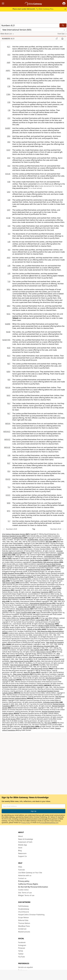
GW (9, 200)
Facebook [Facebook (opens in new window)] (22, 942)
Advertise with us (25, 875)
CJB (9, 110)
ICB (9, 226)
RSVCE (8, 479)
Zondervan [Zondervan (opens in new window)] (22, 929)
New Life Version (30, 672)
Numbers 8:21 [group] (8, 39)
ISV (9, 234)
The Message (50, 624)
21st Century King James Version (14, 534)
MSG (9, 289)
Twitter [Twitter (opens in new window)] (21, 954)
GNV (9, 192)
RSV (9, 471)
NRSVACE (7, 432)
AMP (9, 63)
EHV (9, 158)
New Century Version (44, 652)
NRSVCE (7, 439)
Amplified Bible (17, 538)
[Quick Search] (30, 25)
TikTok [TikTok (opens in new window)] (21, 951)
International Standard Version (41, 603)
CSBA (8, 94)
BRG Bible (49, 542)
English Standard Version (11, 573)
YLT (9, 521)
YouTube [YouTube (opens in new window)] (22, 957)
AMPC (8, 71)
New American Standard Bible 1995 (46, 646)
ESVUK (8, 174)
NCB (9, 348)
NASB (8, 332)
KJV (9, 250)
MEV (9, 306)
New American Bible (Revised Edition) (51, 631)
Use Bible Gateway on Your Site (30, 873)
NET (9, 364)
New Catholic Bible (37, 650)
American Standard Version (12, 536)
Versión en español (26, 967)
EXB (9, 182)
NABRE (8, 324)
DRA (9, 136)
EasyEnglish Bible (45, 566)
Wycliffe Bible (28, 728)
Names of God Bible (34, 629)
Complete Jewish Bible (54, 555)
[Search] (63, 25)
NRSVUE (7, 447)
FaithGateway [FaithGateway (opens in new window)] (23, 906)
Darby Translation (37, 560)
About (21, 836)
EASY (8, 150)
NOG (8, 314)
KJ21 (9, 47)
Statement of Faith (25, 842)
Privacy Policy (26, 823)
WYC (9, 511)
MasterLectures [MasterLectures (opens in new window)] (24, 932)
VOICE (8, 495)
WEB (9, 503)
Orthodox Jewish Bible (51, 702)
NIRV (8, 372)
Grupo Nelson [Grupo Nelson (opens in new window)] (24, 917)
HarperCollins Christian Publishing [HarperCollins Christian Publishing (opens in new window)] (31, 915)
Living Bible (40, 620)
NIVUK (8, 388)
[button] (64, 3)
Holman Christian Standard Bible (14, 598)
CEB (9, 102)
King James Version (23, 609)
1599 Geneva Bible (9, 583)
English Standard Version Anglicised (15, 577)
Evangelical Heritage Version (36, 570)
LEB (9, 274)
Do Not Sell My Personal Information (33, 887)
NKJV (8, 395)
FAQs (20, 867)
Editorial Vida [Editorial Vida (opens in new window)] (23, 920)
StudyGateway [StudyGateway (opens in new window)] (24, 909)
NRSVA (8, 424)
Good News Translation (40, 592)
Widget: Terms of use (26, 895)
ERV (9, 142)
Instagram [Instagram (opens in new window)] (22, 945)
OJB (9, 455)
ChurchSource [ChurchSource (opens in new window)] (24, 912)
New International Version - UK (21, 665)
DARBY (8, 128)
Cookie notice (23, 890)
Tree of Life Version (9, 719)
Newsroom (22, 853)
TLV (9, 487)
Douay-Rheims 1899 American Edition (46, 562)
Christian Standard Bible (18, 547)
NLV (9, 403)
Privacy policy (24, 881)
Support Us (23, 856)
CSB (9, 86)
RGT (9, 463)
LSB (9, 266)
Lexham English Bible (27, 618)
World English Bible (28, 726)
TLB (9, 281)
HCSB (8, 218)
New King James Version (40, 669)
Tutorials (22, 870)
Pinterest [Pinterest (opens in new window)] (22, 948)
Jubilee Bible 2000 (25, 607)
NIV (9, 380)
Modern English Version (47, 626)
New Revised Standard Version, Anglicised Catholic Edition (23, 685)
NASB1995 (6, 340)
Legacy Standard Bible (24, 613)
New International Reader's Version (42, 657)
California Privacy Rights (28, 884)
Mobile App (23, 845)
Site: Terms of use (25, 893)
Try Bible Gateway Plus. (33, 9)
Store (20, 848)
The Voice (48, 723)
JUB (9, 242)
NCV (9, 356)
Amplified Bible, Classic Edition (38, 540)
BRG (9, 78)
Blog (20, 851)
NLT (9, 414)
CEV (9, 118)
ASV (9, 55)
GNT (9, 210)
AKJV (9, 258)
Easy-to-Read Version (54, 564)
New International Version (20, 661)
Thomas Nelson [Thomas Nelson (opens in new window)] (24, 923)
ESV (9, 166)
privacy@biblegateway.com (49, 823)
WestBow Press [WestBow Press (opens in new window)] (24, 926)
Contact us (22, 878)
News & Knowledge (26, 839)
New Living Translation (21, 674)
